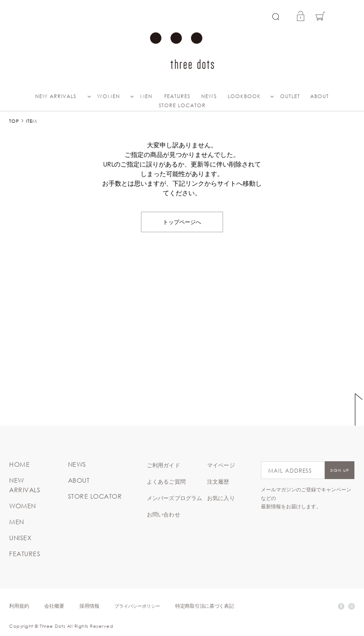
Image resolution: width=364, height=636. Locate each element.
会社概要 (54, 606)
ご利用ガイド (164, 465)
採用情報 (89, 606)
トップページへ (182, 222)
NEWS (209, 96)
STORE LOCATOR (182, 105)
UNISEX (20, 538)
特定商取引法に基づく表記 (204, 606)
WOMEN (109, 96)
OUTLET (290, 96)
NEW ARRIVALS (56, 96)
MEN (146, 96)
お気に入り (221, 498)
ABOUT (320, 96)
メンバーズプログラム (175, 498)
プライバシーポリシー (137, 606)
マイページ (221, 465)
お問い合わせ (164, 514)
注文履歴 (218, 481)
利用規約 (19, 606)
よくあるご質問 (166, 481)
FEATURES (177, 96)
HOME (19, 464)
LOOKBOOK (244, 96)
